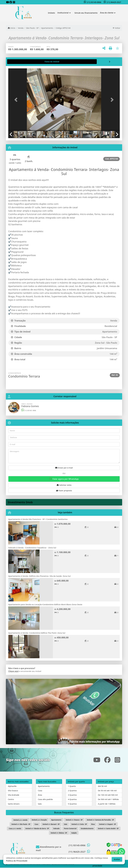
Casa (40, 790)
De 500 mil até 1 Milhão (108, 799)
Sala (40, 804)
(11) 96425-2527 (114, 2)
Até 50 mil (102, 786)
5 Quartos (72, 804)
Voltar (117, 28)
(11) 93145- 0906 (29, 411)
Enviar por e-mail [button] (64, 468)
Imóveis (51, 13)
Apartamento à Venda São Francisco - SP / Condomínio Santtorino (38, 519)
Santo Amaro (14, 804)
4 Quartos (72, 799)
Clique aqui (13, 671)
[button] (17, 100)
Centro (11, 799)
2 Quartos (72, 790)
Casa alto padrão (45, 799)
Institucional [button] (63, 13)
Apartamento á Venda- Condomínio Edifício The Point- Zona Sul (37, 633)
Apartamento (47, 28)
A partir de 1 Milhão (107, 804)
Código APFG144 (63, 28)
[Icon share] (7, 2)
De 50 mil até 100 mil (107, 790)
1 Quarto (72, 786)
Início (11, 28)
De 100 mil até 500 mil (108, 795)
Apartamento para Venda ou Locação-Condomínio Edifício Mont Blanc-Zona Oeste (45, 604)
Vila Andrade (13, 795)
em (74, 820)
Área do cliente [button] (107, 13)
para (20, 820)
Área (40, 795)
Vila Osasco (13, 790)
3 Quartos (72, 795)
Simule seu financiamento (86, 13)
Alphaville (12, 786)
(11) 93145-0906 (94, 2)
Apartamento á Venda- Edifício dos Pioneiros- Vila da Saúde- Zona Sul (39, 576)
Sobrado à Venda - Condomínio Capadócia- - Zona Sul (32, 548)
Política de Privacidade (17, 861)
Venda (21, 28)
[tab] (16, 62)
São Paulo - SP (32, 28)
